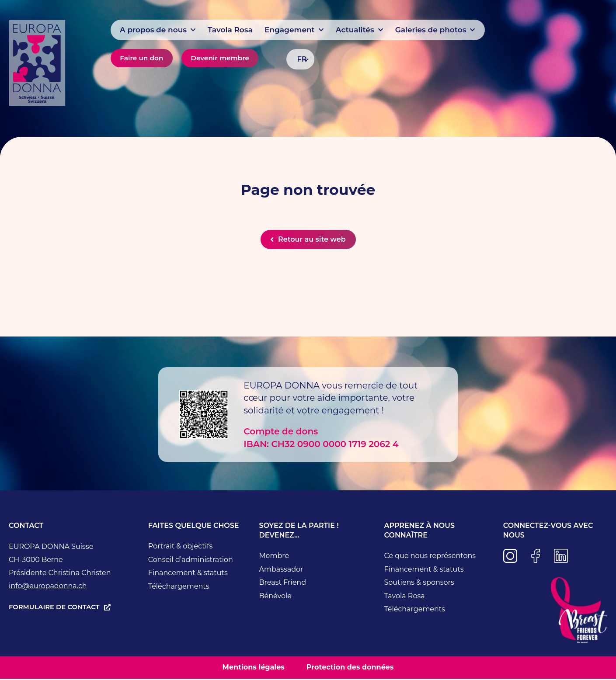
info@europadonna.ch (48, 588)
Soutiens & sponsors (419, 584)
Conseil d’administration (191, 561)
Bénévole (275, 597)
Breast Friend (283, 584)
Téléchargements (179, 588)
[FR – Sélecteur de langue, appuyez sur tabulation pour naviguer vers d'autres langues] (300, 59)
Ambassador (281, 571)
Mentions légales (254, 669)
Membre (274, 557)
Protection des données (350, 669)
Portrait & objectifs (180, 548)
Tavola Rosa (404, 597)
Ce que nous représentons (430, 557)
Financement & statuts (188, 574)
